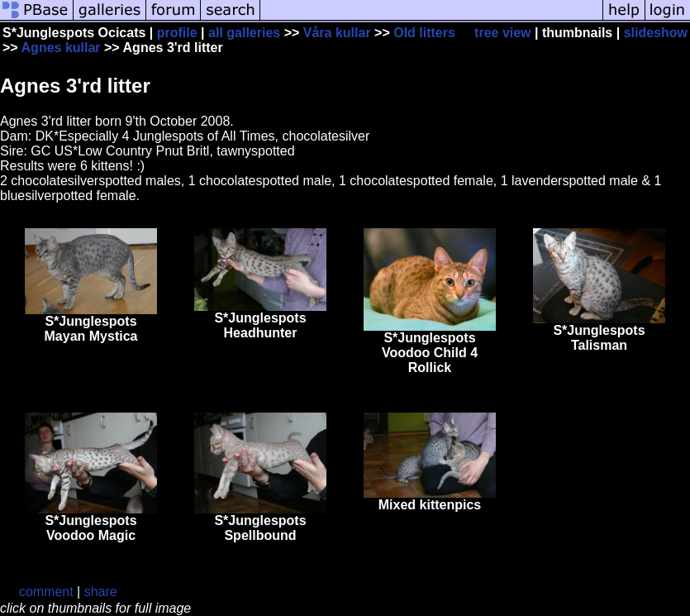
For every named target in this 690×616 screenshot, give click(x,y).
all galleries (244, 33)
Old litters (424, 33)
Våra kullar (337, 33)
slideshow (656, 33)
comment (46, 592)
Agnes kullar (61, 48)
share (101, 592)
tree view (502, 33)
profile (177, 33)
